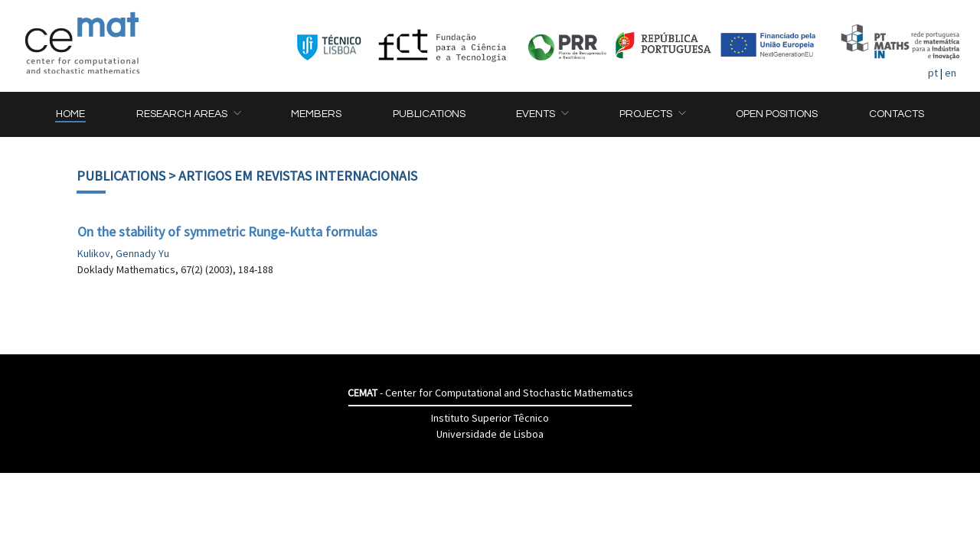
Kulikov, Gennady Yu (123, 253)
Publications (121, 176)
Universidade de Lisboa (490, 434)
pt (933, 73)
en (951, 73)
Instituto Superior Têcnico (490, 418)
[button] (188, 114)
